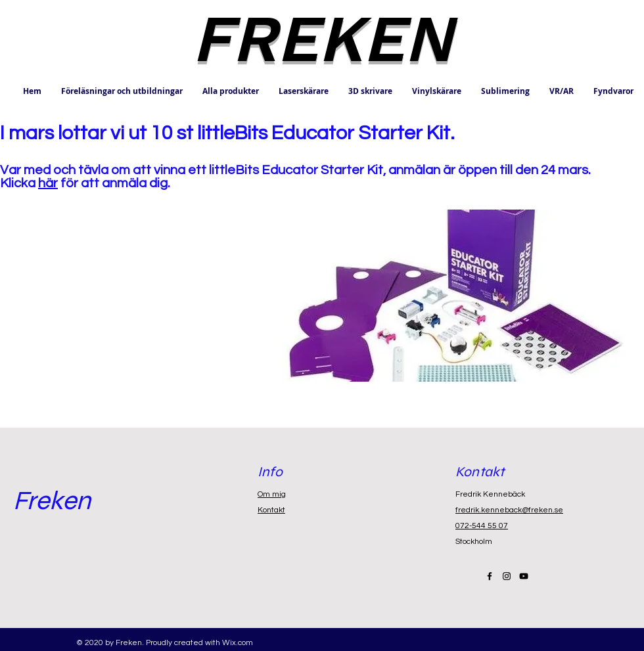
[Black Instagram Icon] (507, 576)
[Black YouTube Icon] (524, 576)
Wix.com (238, 643)
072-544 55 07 (482, 526)
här (48, 183)
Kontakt (271, 510)
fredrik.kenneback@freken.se (509, 510)
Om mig (272, 494)
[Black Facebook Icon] (490, 576)
